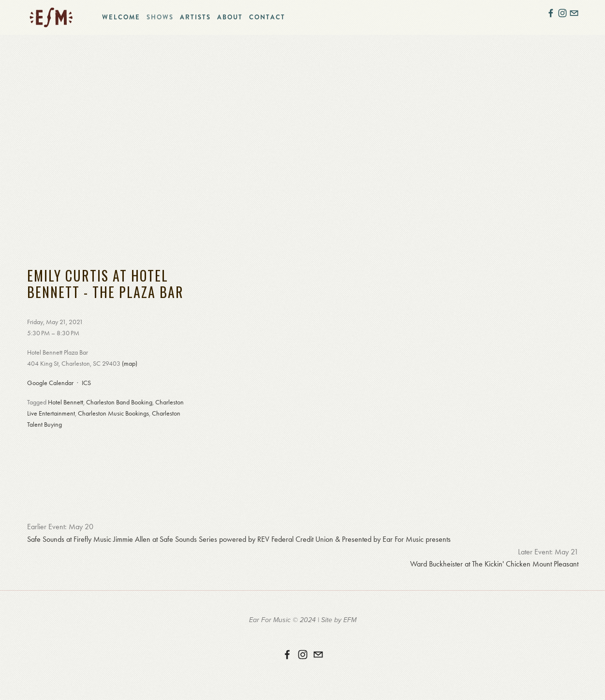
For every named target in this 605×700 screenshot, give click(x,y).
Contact (267, 17)
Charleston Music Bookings (113, 413)
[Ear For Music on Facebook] (287, 655)
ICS (86, 383)
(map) (130, 364)
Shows (160, 17)
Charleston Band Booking (119, 402)
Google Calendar (50, 383)
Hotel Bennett (66, 402)
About (230, 17)
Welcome (121, 17)
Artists (195, 17)
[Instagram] (303, 655)
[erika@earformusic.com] (318, 655)
